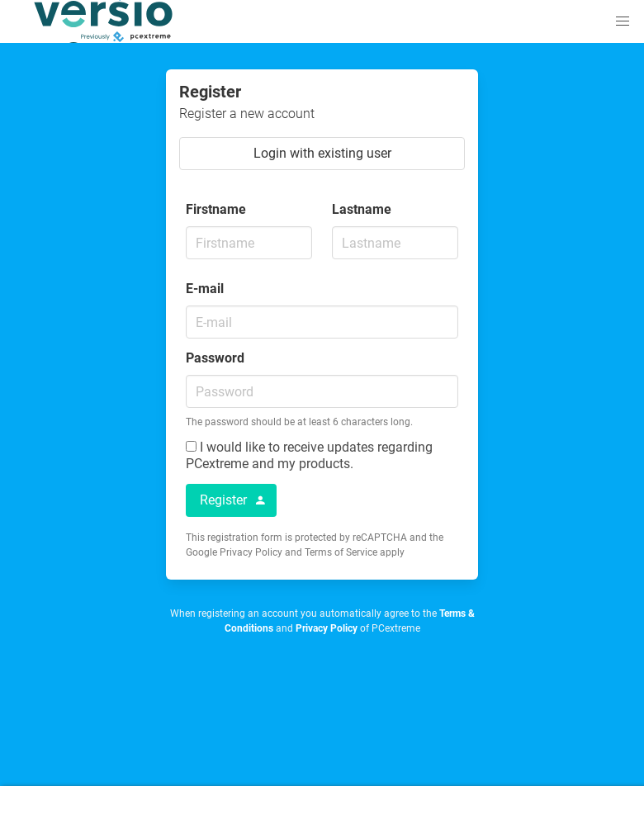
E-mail (205, 289)
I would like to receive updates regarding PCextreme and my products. (309, 455)
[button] (623, 21)
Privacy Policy (327, 628)
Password (215, 358)
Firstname (216, 209)
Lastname (362, 209)
